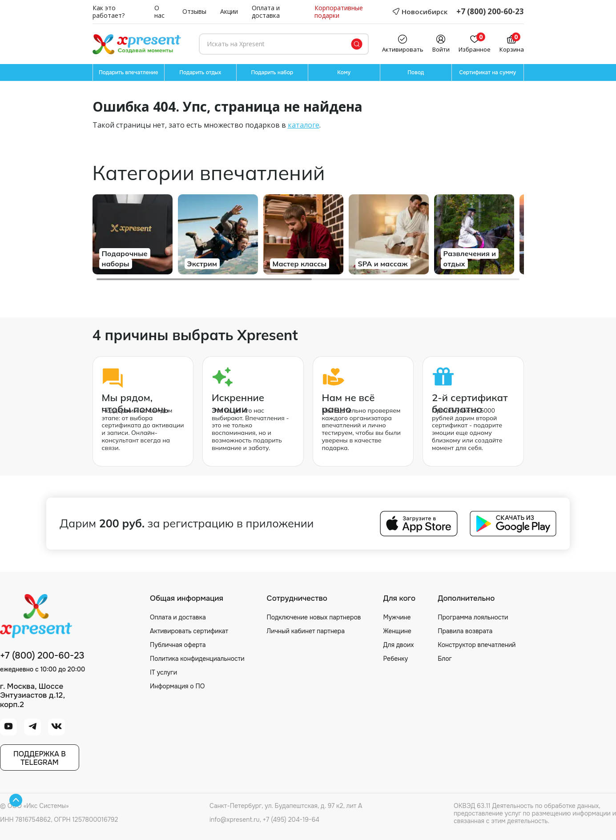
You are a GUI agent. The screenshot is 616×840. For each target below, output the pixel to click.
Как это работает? (109, 12)
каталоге (304, 125)
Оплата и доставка (266, 12)
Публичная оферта (178, 645)
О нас (159, 12)
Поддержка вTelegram (40, 758)
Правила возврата (465, 631)
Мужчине (397, 617)
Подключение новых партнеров (314, 617)
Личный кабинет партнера (306, 631)
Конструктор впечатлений (477, 645)
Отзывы (194, 12)
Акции (229, 12)
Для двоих (398, 645)
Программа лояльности (473, 617)
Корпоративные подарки (339, 12)
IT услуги (163, 672)
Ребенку (395, 659)
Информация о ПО (177, 686)
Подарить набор (272, 72)
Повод (416, 72)
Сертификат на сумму (487, 72)
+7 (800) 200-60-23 (490, 12)
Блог (445, 659)
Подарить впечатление (129, 72)
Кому (344, 72)
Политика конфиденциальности (197, 659)
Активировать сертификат (189, 631)
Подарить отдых (200, 72)
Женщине (397, 631)
